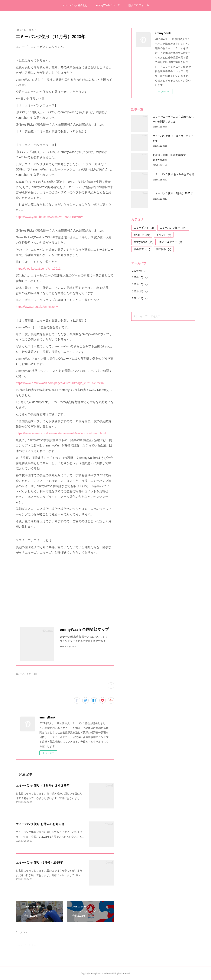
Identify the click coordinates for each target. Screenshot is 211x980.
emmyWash (143, 242)
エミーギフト (144, 228)
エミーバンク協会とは (75, 5)
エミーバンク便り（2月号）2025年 (39, 863)
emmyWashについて (108, 5)
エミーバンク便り (173, 228)
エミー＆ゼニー (171, 242)
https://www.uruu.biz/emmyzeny (37, 307)
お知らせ (142, 235)
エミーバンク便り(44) (26, 674)
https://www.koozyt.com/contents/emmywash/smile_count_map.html (61, 433)
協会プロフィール (139, 5)
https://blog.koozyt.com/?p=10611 (38, 269)
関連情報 (164, 249)
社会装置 (142, 249)
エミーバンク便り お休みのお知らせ (40, 824)
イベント (164, 235)
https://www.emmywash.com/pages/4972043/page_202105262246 (60, 383)
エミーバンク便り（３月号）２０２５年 (43, 785)
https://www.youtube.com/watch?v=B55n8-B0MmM (49, 217)
